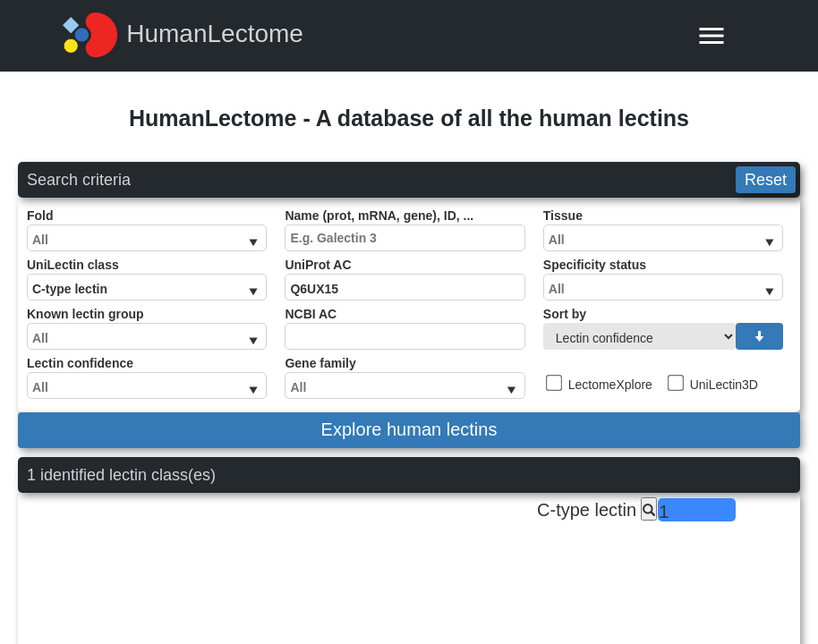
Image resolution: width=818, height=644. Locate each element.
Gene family (405, 377)
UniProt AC (405, 279)
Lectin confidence (147, 377)
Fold (147, 230)
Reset (766, 180)
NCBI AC (405, 328)
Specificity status (663, 279)
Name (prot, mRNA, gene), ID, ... (405, 230)
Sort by (663, 328)
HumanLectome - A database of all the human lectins (409, 118)
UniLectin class (147, 279)
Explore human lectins (409, 429)
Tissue (663, 230)
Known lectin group (147, 328)
